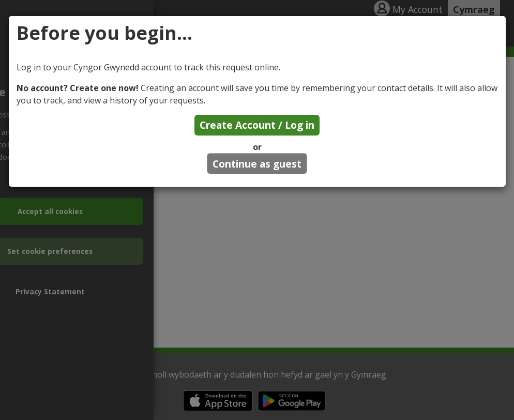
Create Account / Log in (257, 125)
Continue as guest (257, 164)
